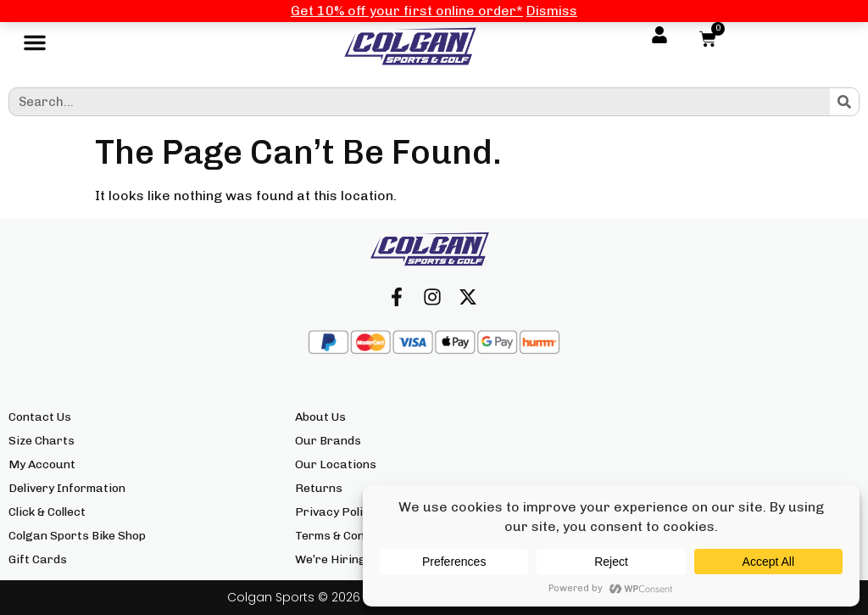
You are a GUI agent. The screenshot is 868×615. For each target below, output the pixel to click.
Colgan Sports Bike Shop (77, 536)
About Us (320, 417)
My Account (42, 464)
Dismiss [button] (552, 11)
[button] (35, 47)
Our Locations (336, 464)
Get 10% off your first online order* (407, 11)
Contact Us (40, 417)
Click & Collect (47, 512)
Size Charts (42, 441)
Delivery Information (67, 488)
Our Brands (328, 441)
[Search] (844, 102)
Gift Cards (38, 559)
